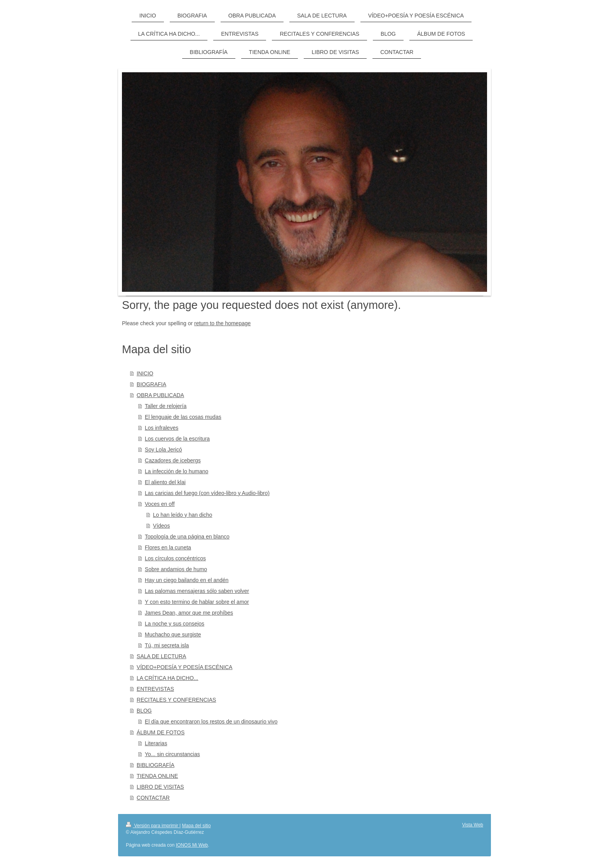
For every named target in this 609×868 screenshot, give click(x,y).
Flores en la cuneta (168, 547)
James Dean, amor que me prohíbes (189, 613)
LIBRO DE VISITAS (160, 787)
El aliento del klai (165, 482)
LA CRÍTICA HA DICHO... (168, 678)
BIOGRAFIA (151, 384)
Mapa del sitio (197, 826)
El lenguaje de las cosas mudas (183, 417)
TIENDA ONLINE (157, 776)
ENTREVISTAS (155, 689)
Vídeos (162, 526)
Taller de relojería (166, 406)
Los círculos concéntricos (175, 558)
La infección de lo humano (177, 471)
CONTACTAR (153, 798)
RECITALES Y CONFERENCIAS (177, 700)
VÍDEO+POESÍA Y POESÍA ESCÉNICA (185, 667)
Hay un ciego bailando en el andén (187, 580)
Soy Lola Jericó (164, 450)
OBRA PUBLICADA (160, 395)
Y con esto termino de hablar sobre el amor (197, 602)
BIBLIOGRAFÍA (156, 765)
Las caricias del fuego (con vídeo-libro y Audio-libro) (207, 493)
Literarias (156, 743)
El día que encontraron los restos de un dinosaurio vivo (211, 722)
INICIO (145, 373)
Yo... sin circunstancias (172, 754)
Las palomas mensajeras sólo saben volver (197, 591)
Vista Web (473, 825)
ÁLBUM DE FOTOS (161, 732)
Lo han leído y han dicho (183, 515)
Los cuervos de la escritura (177, 439)
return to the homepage (223, 323)
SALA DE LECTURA (162, 656)
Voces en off (160, 504)
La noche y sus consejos (175, 624)
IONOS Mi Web (192, 845)
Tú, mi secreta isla (167, 645)
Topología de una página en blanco (187, 537)
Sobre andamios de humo (176, 569)
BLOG (144, 711)
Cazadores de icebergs (173, 460)
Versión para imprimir (153, 826)
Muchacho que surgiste (173, 634)
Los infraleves (162, 428)
